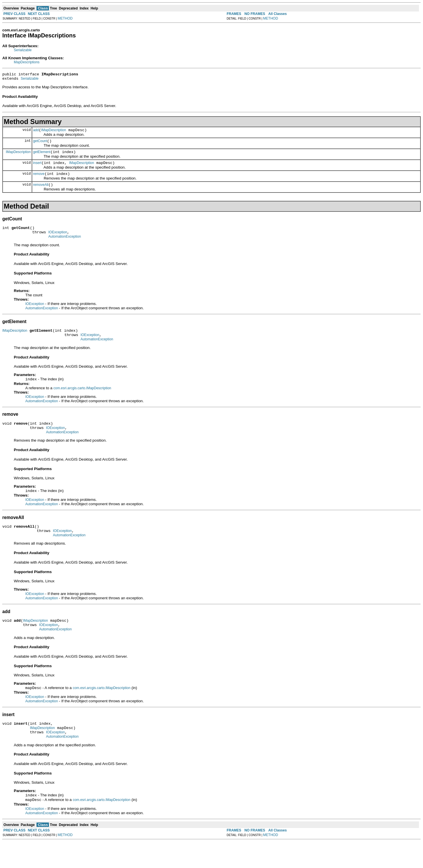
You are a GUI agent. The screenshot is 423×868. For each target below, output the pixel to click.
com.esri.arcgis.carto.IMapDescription (82, 401)
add (36, 133)
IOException (58, 241)
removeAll (41, 192)
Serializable (23, 50)
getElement (42, 156)
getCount (40, 144)
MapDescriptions (27, 62)
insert (37, 168)
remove (39, 180)
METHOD (65, 18)
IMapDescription (54, 133)
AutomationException (65, 246)
